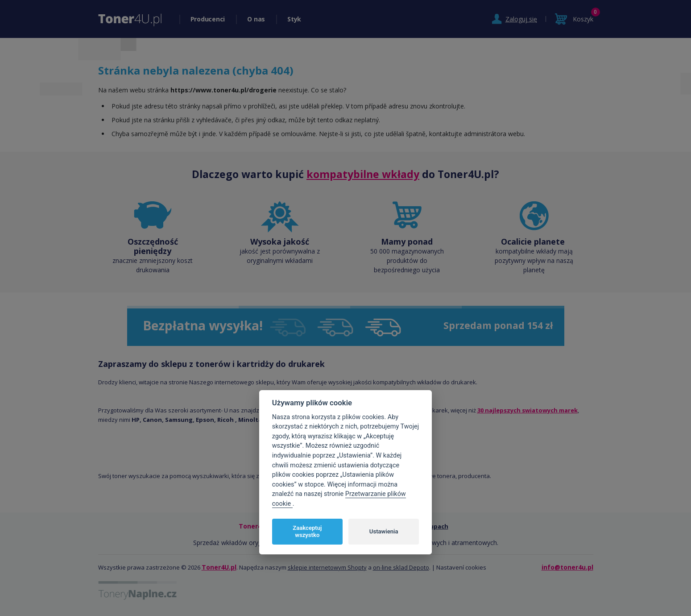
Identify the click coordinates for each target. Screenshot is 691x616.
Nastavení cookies (461, 567)
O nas (256, 19)
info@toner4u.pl (567, 567)
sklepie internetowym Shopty (327, 567)
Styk (294, 19)
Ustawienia (384, 531)
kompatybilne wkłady (363, 174)
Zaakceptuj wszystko (307, 531)
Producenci (208, 19)
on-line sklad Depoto (401, 567)
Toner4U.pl (219, 567)
